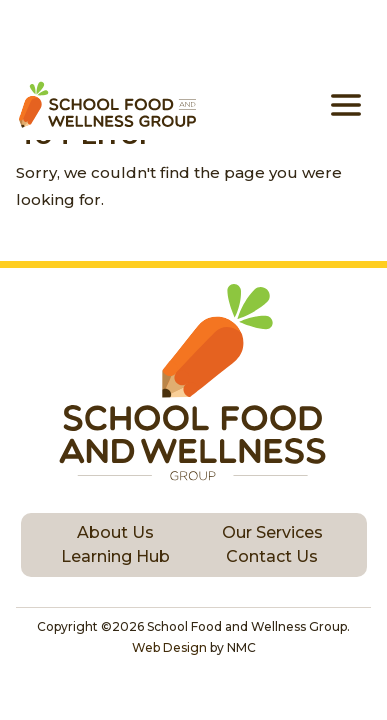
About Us (115, 532)
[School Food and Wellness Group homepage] (106, 105)
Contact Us (272, 556)
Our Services (272, 532)
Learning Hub (115, 556)
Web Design (169, 647)
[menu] (346, 105)
